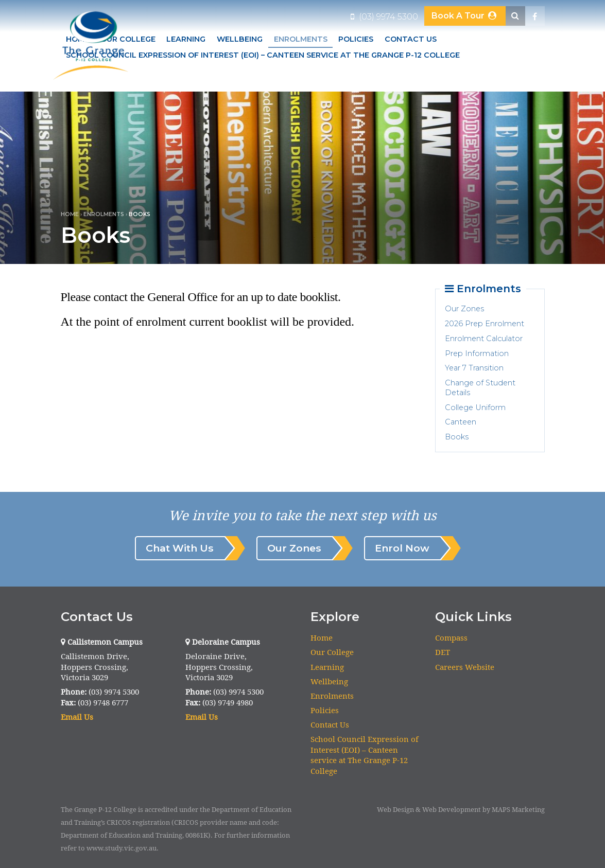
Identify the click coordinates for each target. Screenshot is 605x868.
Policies (356, 39)
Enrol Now (402, 548)
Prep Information (477, 353)
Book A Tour (465, 16)
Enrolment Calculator (484, 339)
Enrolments (301, 39)
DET (443, 653)
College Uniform (475, 408)
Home (70, 214)
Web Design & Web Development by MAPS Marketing (461, 810)
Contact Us (411, 39)
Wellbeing (240, 39)
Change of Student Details (480, 388)
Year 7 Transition (474, 368)
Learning (186, 39)
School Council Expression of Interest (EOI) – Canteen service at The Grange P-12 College (263, 55)
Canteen (461, 422)
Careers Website (465, 667)
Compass (451, 638)
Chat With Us (180, 548)
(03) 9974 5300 (384, 17)
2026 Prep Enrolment (485, 324)
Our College (332, 653)
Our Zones (464, 309)
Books (457, 437)
